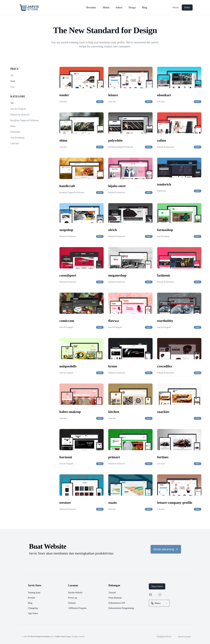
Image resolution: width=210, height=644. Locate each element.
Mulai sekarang (166, 549)
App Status (33, 613)
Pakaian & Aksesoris (20, 115)
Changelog (33, 608)
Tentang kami (34, 593)
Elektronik (15, 132)
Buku (13, 126)
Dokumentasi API (117, 603)
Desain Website (75, 593)
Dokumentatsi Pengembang (121, 608)
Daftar (187, 7)
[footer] (105, 599)
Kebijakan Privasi (164, 637)
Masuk (176, 7)
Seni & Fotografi (18, 109)
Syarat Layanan (184, 637)
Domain (72, 603)
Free (12, 87)
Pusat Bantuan (115, 598)
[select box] (159, 603)
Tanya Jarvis (157, 586)
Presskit (32, 598)
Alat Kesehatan (17, 138)
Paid (13, 81)
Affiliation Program (77, 608)
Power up (73, 598)
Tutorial (112, 593)
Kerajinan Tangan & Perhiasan (24, 120)
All (12, 75)
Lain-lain (15, 143)
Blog (30, 603)
